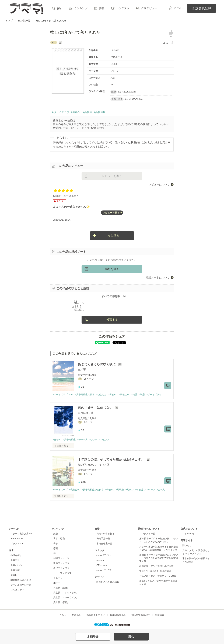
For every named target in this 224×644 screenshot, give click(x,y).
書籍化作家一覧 (104, 544)
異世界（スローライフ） (66, 597)
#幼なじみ (101, 395)
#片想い (129, 490)
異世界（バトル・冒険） (66, 593)
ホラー (57, 583)
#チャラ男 (83, 440)
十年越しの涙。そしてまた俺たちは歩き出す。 (111, 460)
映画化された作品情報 (108, 582)
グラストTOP (17, 544)
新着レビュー (17, 575)
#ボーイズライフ (155, 395)
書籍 (102, 8)
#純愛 (134, 395)
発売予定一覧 (103, 538)
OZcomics (101, 565)
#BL (71, 395)
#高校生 (87, 112)
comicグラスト (104, 555)
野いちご (187, 545)
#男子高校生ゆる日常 (93, 490)
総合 (56, 534)
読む (131, 637)
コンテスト (123, 8)
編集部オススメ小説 (21, 580)
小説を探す (16, 555)
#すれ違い (141, 490)
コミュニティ (17, 590)
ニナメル (69, 196)
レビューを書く (112, 176)
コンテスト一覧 (147, 534)
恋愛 (56, 548)
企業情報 (160, 615)
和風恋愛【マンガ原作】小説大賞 (156, 566)
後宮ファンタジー (62, 563)
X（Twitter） (189, 534)
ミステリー (59, 578)
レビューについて (159, 184)
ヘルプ (63, 615)
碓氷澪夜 (83, 413)
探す (60, 8)
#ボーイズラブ (61, 112)
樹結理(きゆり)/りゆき (91, 465)
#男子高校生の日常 (85, 395)
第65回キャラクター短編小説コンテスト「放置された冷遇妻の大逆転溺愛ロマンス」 (159, 558)
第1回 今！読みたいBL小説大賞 (155, 571)
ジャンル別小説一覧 (21, 585)
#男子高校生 (69, 440)
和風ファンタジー (62, 558)
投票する (112, 320)
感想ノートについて (158, 277)
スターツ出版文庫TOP (22, 534)
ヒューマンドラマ (62, 573)
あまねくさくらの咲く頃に (97, 364)
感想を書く (112, 269)
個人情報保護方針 (141, 615)
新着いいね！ (17, 565)
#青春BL (76, 112)
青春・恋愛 (59, 538)
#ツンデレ (95, 440)
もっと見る (112, 236)
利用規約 (76, 615)
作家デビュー (149, 8)
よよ (166, 43)
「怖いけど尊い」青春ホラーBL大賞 (158, 576)
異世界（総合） (61, 588)
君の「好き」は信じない (96, 408)
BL (55, 553)
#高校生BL (100, 112)
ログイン (179, 8)
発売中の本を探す (106, 534)
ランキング (81, 8)
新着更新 (15, 560)
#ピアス (106, 440)
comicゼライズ (104, 570)
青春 (56, 544)
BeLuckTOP (17, 538)
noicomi (100, 560)
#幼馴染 (120, 490)
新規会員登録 (202, 8)
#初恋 (142, 395)
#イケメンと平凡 (156, 490)
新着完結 (15, 570)
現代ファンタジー (62, 568)
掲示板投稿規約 (118, 615)
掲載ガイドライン (96, 615)
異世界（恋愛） (61, 602)
